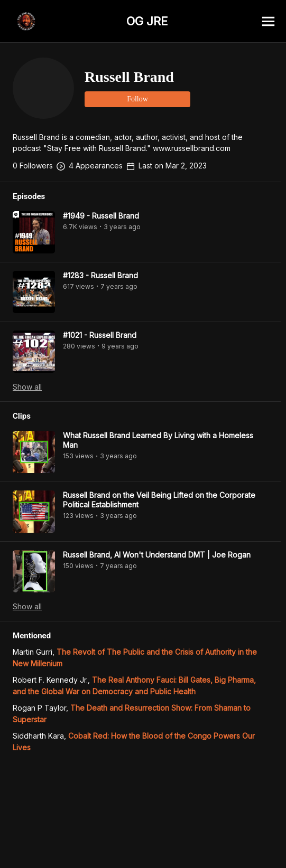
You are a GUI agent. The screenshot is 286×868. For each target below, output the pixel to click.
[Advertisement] (143, 844)
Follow (137, 99)
